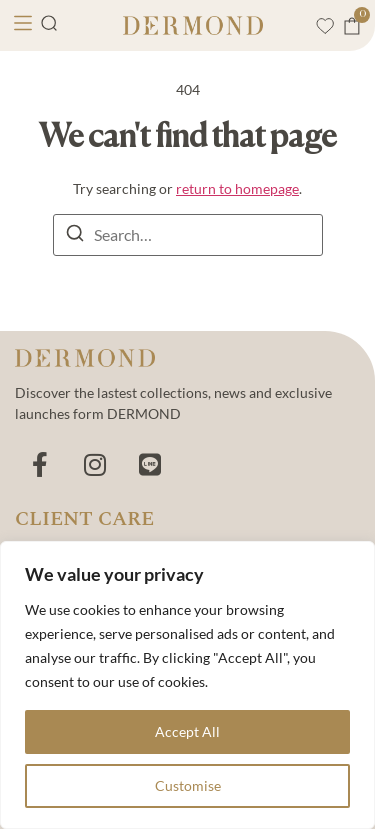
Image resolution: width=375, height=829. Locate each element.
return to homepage (237, 188)
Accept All (187, 731)
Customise (188, 785)
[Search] (75, 236)
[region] (187, 685)
